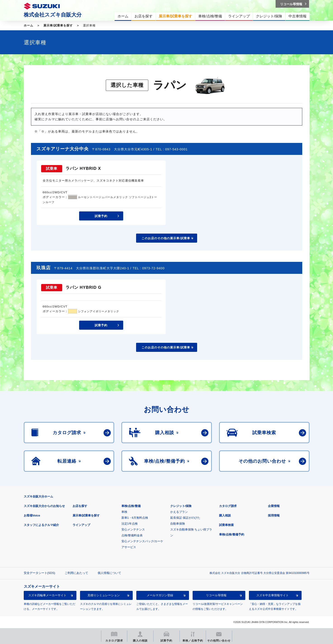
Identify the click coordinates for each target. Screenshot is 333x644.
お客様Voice (32, 515)
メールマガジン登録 (160, 595)
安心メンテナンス (133, 529)
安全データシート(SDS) (39, 573)
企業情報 (274, 506)
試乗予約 (101, 216)
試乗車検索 (226, 525)
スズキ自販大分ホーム (38, 496)
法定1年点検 (130, 524)
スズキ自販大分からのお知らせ (44, 506)
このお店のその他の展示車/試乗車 (166, 238)
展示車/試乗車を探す (58, 25)
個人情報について (109, 573)
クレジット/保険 (181, 506)
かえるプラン (179, 512)
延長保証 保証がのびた (185, 518)
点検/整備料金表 (132, 535)
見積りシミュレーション (104, 595)
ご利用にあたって (76, 573)
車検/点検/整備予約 (232, 534)
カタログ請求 (228, 506)
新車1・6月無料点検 (135, 518)
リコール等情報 (216, 595)
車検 (124, 512)
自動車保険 (178, 524)
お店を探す (80, 506)
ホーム (28, 25)
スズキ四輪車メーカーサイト (47, 595)
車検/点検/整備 (131, 506)
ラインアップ (81, 525)
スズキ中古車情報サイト (273, 595)
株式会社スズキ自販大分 (53, 15)
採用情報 (274, 515)
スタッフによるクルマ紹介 (41, 525)
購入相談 (225, 515)
